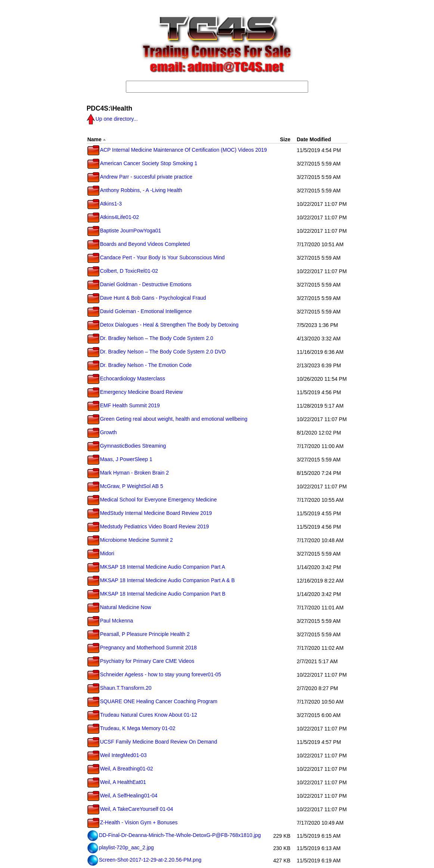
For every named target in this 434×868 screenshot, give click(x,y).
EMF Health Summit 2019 (124, 405)
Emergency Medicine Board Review (135, 392)
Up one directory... (112, 119)
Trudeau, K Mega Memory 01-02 (131, 728)
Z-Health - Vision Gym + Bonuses (133, 822)
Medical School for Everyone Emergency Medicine (152, 500)
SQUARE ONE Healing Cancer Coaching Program (152, 701)
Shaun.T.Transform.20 (120, 688)
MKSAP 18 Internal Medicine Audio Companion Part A (156, 567)
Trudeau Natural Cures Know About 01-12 (142, 715)
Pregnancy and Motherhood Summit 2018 (142, 648)
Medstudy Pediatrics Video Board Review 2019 (148, 526)
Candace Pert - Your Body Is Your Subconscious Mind (156, 257)
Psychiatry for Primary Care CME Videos (141, 661)
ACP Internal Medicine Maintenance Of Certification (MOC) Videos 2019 (177, 150)
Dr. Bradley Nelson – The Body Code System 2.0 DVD (157, 352)
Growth (102, 432)
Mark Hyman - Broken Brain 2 (128, 473)
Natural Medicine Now (119, 607)
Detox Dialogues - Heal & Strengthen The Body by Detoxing (163, 325)
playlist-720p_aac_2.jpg (121, 847)
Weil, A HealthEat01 (117, 782)
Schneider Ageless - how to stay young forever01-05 (154, 674)
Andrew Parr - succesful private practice (140, 177)
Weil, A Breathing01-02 (120, 769)
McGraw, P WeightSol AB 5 (125, 486)
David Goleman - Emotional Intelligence (140, 311)
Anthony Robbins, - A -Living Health (135, 190)
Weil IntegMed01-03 (117, 755)
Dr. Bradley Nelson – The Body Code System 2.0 (150, 338)
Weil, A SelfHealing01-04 (123, 796)
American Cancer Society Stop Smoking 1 (142, 163)
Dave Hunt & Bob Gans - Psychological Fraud (147, 298)
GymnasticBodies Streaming (127, 446)
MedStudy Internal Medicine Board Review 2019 (150, 513)
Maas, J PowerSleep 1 (120, 459)
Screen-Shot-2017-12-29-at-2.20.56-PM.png (145, 860)
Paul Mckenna (110, 621)
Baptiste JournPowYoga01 (124, 231)
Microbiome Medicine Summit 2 (130, 540)
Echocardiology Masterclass (126, 379)
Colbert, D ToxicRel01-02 (123, 271)
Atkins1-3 (105, 204)
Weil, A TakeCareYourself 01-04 (130, 809)
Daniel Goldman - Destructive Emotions (139, 284)
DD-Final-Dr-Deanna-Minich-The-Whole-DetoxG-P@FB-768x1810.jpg (174, 835)
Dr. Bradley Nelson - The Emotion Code (140, 365)
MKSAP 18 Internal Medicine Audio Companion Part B (156, 594)
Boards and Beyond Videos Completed (139, 244)
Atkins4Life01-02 (113, 217)
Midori (101, 553)
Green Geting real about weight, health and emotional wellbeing (168, 419)
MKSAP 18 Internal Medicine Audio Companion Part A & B (161, 580)
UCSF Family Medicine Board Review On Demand (152, 742)
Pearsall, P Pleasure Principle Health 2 (139, 634)
